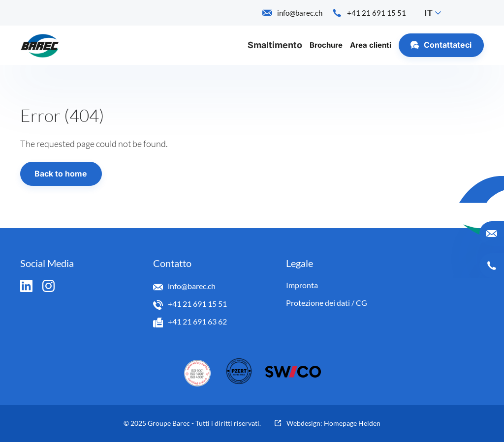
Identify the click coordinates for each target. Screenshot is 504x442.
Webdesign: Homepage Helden (333, 423)
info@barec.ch (192, 286)
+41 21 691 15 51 (197, 304)
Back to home (61, 174)
